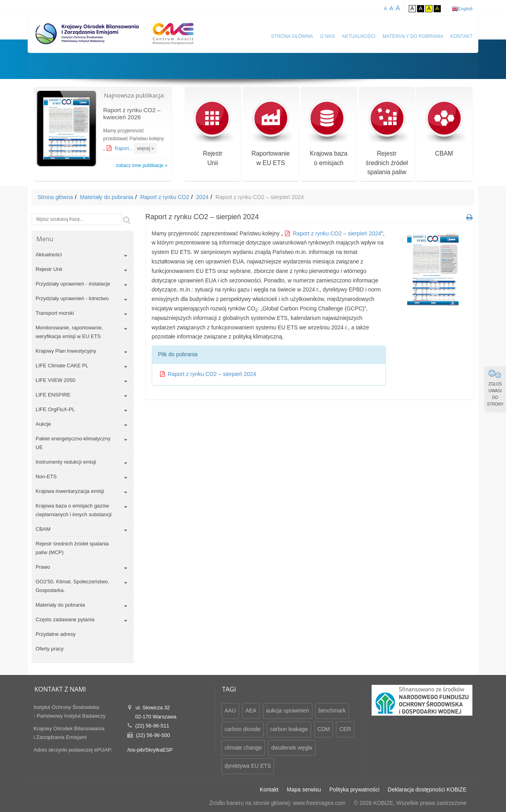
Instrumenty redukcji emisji (66, 462)
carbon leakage (289, 729)
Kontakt (461, 36)
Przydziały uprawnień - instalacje (73, 284)
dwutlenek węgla (292, 748)
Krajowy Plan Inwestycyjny (66, 351)
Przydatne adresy (56, 634)
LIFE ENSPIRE (53, 395)
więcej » (145, 148)
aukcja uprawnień (288, 710)
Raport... (124, 148)
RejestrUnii (212, 134)
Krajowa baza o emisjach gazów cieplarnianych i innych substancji (74, 510)
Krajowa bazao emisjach (329, 134)
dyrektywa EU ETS (248, 766)
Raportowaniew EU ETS (271, 134)
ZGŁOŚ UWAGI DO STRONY (495, 388)
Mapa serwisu (304, 789)
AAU (230, 710)
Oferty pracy (50, 649)
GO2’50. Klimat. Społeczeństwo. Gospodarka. (72, 586)
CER (345, 729)
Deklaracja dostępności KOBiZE (427, 789)
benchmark (332, 710)
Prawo (43, 567)
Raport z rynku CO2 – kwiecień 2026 (132, 114)
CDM (324, 729)
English (465, 9)
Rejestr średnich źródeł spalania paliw (387, 138)
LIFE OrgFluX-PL (55, 409)
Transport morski (55, 313)
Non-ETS (46, 476)
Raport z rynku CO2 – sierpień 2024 (337, 233)
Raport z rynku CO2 (165, 197)
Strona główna (292, 36)
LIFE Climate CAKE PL (62, 366)
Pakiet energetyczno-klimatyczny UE (73, 443)
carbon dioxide (243, 729)
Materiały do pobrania (413, 36)
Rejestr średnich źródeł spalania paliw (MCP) (72, 548)
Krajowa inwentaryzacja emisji (70, 491)
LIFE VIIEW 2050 (55, 380)
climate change (243, 748)
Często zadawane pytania (65, 619)
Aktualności (359, 36)
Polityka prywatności (354, 789)
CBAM (444, 129)
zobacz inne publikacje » (142, 165)
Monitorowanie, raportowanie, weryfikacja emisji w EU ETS (69, 332)
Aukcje (43, 424)
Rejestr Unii (49, 269)
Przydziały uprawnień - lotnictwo (72, 298)
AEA (251, 710)
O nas (328, 36)
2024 (202, 197)
